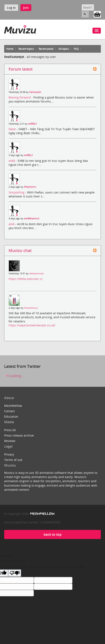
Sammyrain (35, 92)
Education (11, 416)
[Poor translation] (15, 573)
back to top (53, 534)
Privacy (9, 454)
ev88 (12, 161)
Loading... (14, 376)
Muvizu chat (20, 250)
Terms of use (13, 460)
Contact (9, 411)
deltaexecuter (37, 273)
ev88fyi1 (32, 124)
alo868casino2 (32, 218)
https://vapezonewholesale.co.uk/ (32, 325)
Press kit (10, 430)
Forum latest (21, 69)
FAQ (76, 49)
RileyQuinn (30, 187)
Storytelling (17, 192)
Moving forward (20, 97)
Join (26, 8)
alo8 (12, 224)
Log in (11, 8)
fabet (13, 129)
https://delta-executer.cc (26, 279)
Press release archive (19, 435)
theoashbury (31, 308)
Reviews (10, 441)
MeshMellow (13, 406)
